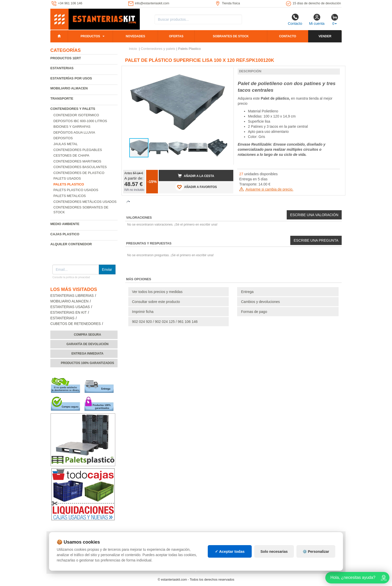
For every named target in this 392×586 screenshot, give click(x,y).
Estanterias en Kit (68, 313)
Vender (325, 36)
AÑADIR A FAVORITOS (196, 187)
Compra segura (88, 335)
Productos (90, 36)
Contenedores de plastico (79, 173)
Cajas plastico (65, 234)
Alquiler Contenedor (71, 244)
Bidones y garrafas (72, 127)
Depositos (63, 138)
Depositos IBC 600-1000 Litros (80, 121)
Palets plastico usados (76, 190)
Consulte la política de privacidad (71, 277)
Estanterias (62, 68)
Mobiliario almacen (69, 88)
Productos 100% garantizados (88, 363)
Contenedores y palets (73, 109)
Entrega (247, 292)
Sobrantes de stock (231, 36)
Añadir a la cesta (196, 176)
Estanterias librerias (72, 296)
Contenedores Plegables (78, 150)
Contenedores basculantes (80, 167)
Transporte (62, 98)
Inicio (133, 49)
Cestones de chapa (71, 155)
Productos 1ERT (66, 58)
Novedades (135, 36)
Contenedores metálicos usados (85, 202)
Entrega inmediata (88, 354)
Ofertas (176, 36)
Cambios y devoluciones (260, 302)
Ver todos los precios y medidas (157, 292)
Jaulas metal (66, 144)
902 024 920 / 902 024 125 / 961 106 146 (165, 322)
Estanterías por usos (71, 78)
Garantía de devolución (88, 344)
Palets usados (67, 178)
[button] (225, 72)
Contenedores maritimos (77, 161)
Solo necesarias (274, 552)
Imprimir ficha (143, 312)
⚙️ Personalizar (316, 552)
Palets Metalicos (70, 196)
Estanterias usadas (70, 307)
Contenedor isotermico (76, 115)
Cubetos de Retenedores (76, 324)
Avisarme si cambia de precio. (266, 189)
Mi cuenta (317, 19)
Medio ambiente (65, 224)
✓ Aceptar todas (230, 551)
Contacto (295, 19)
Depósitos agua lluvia (74, 132)
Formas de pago (254, 312)
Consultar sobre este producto (156, 302)
